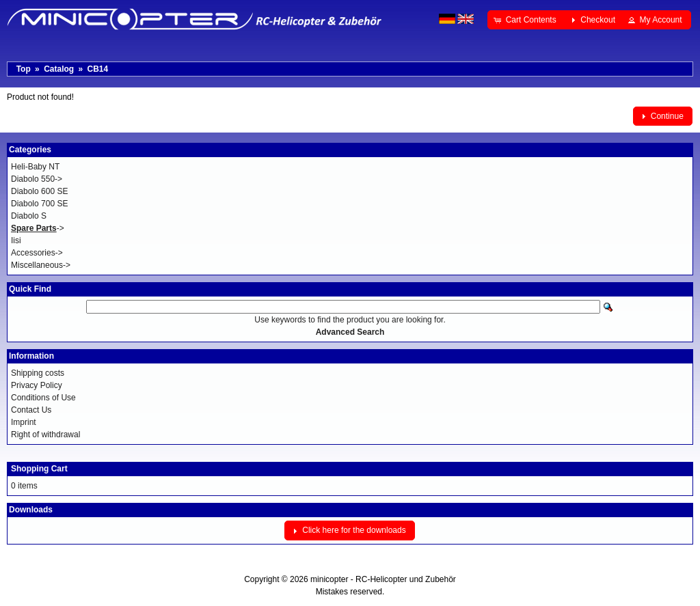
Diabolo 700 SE (39, 204)
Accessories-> (37, 253)
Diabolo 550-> (37, 179)
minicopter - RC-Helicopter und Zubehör (383, 579)
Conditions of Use (43, 398)
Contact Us (31, 410)
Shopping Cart (39, 469)
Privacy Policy (37, 385)
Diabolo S (29, 216)
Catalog (59, 69)
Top (24, 69)
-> (38, 228)
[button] (526, 20)
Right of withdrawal (45, 435)
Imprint (24, 422)
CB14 (97, 69)
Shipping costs (38, 373)
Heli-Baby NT (35, 167)
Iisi (16, 240)
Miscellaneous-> (41, 265)
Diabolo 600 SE (39, 191)
